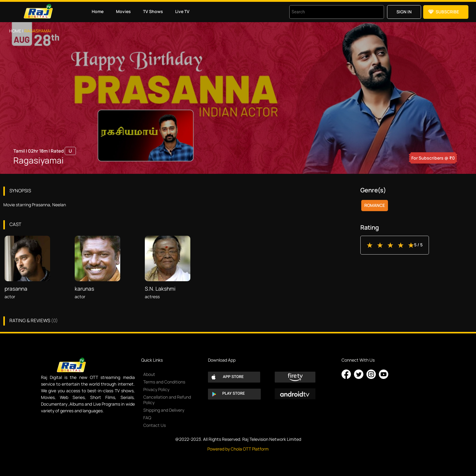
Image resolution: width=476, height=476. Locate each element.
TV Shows (153, 11)
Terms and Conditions (164, 382)
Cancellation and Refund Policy (167, 400)
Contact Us (155, 425)
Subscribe (447, 12)
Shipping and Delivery (164, 410)
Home (98, 11)
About (149, 374)
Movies (123, 11)
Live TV (182, 11)
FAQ (147, 418)
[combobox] (329, 12)
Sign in (404, 12)
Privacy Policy (156, 389)
